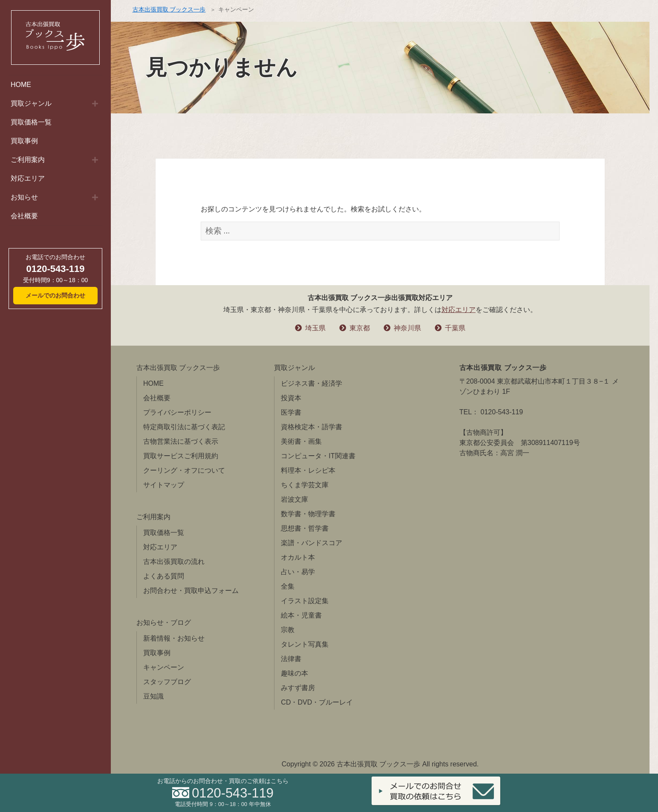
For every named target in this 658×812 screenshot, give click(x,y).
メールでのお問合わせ (55, 295)
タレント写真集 (305, 644)
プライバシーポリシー (177, 412)
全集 (288, 586)
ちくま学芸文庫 (305, 485)
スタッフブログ (167, 682)
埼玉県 (315, 328)
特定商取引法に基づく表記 (184, 427)
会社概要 (24, 216)
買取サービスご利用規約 (181, 456)
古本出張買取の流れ (174, 562)
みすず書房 (298, 688)
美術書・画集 (301, 441)
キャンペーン (164, 667)
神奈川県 (407, 328)
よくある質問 (164, 576)
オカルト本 (298, 557)
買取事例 (24, 141)
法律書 (291, 659)
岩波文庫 (294, 499)
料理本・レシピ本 (308, 470)
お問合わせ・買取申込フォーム (191, 591)
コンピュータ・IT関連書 (318, 456)
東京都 (360, 328)
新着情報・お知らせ (174, 638)
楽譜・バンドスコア (312, 543)
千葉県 (455, 328)
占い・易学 (298, 572)
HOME (21, 85)
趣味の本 (294, 673)
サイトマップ (164, 485)
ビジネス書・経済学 (312, 383)
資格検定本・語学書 (312, 427)
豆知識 (153, 696)
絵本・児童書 (301, 615)
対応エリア (28, 178)
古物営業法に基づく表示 (181, 441)
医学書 (291, 412)
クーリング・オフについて (184, 470)
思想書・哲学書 (305, 528)
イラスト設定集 (305, 601)
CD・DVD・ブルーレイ (317, 702)
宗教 (288, 630)
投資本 (291, 398)
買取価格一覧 (31, 122)
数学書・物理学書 (308, 514)
